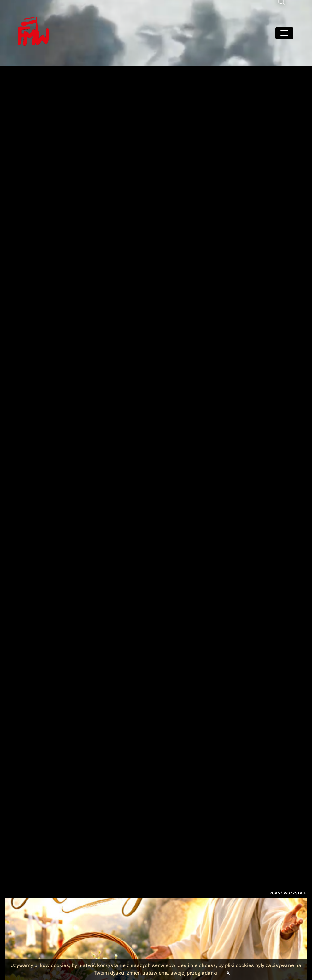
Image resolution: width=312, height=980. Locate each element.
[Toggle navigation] (284, 33)
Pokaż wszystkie (288, 893)
